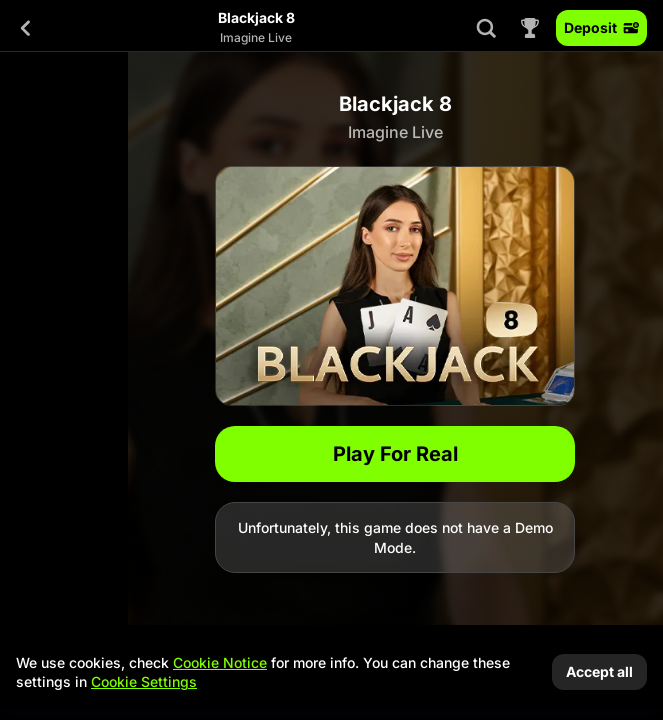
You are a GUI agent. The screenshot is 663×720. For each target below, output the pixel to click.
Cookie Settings (144, 682)
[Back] (26, 28)
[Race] (530, 28)
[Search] (486, 28)
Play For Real (395, 454)
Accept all (599, 671)
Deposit (601, 27)
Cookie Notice (220, 662)
